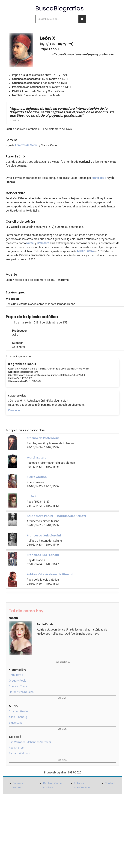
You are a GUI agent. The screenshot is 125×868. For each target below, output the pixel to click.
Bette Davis (16, 675)
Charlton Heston (19, 711)
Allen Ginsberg (18, 717)
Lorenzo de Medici (27, 145)
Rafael (30, 243)
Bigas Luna (16, 723)
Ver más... (62, 698)
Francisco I (99, 178)
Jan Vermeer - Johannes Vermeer (30, 742)
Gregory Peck (17, 681)
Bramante (43, 243)
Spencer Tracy (18, 686)
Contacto (111, 783)
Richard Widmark (19, 753)
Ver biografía (63, 662)
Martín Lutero (85, 251)
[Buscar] (82, 19)
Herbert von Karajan (21, 692)
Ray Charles (16, 748)
